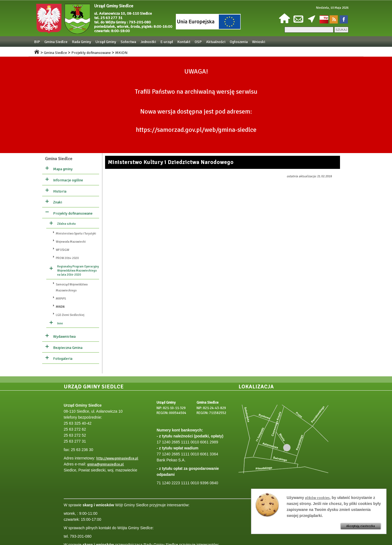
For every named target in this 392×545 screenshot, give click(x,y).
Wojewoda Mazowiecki (71, 242)
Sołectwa (128, 42)
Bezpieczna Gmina (68, 348)
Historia (60, 191)
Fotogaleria (63, 359)
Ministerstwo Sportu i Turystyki (76, 234)
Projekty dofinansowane (91, 53)
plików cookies (317, 498)
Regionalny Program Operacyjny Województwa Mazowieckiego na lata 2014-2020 (78, 271)
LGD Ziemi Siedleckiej (70, 315)
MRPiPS (61, 299)
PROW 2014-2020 (67, 258)
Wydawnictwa (64, 337)
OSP (198, 42)
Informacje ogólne (68, 180)
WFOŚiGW (62, 250)
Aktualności (216, 42)
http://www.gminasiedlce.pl (117, 458)
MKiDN (121, 53)
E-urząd (167, 42)
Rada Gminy (82, 42)
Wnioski (259, 42)
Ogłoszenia (239, 42)
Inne (60, 323)
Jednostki (148, 42)
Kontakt (184, 42)
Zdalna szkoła (66, 224)
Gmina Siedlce (56, 42)
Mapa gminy (63, 169)
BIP (37, 42)
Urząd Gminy (106, 42)
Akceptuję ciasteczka (361, 526)
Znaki (58, 202)
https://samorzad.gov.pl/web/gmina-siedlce (196, 130)
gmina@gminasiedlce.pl (105, 464)
